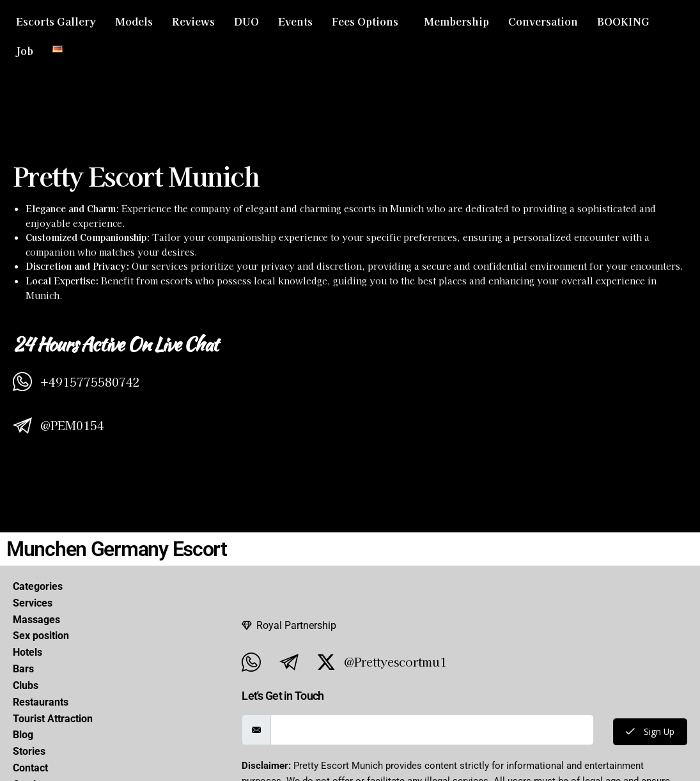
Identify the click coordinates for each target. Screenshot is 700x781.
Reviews (193, 21)
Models (134, 21)
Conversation (543, 21)
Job (25, 50)
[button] (368, 21)
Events (295, 21)
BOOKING (623, 21)
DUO (246, 21)
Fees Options (365, 21)
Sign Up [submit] (649, 732)
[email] (431, 730)
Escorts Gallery (56, 21)
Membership (456, 21)
